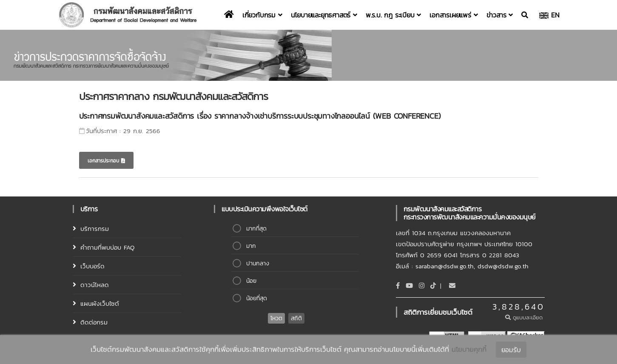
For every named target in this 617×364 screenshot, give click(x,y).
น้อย (251, 281)
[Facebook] (398, 286)
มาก (251, 246)
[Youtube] (409, 286)
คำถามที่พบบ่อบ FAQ (107, 247)
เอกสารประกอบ (106, 161)
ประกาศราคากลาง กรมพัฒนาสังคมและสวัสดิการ (173, 96)
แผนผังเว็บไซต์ (100, 303)
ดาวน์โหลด (95, 285)
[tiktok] (433, 286)
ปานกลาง (258, 263)
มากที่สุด (256, 229)
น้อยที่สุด (257, 298)
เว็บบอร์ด (92, 266)
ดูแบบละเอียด (525, 317)
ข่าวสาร (500, 15)
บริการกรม (95, 229)
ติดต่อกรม (94, 322)
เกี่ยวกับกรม (262, 15)
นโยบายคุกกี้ (469, 350)
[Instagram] (422, 286)
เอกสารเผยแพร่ (454, 15)
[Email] (452, 286)
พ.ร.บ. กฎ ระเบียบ (393, 15)
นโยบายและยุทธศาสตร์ (324, 15)
